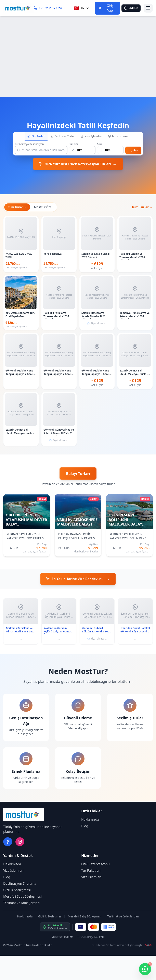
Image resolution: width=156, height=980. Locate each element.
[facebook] (8, 842)
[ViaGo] (149, 946)
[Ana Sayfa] (18, 8)
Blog (85, 827)
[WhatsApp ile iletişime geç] (145, 969)
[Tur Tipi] (82, 150)
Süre (100, 144)
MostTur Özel (44, 207)
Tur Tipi (73, 144)
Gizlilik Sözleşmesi (17, 891)
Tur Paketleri (91, 871)
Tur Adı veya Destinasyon (29, 144)
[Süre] (110, 150)
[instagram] (20, 842)
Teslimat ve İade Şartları (21, 903)
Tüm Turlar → (18, 207)
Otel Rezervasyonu (95, 865)
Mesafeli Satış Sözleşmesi (22, 897)
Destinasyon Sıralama (20, 884)
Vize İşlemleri (13, 871)
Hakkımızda (90, 820)
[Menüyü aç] (148, 8)
